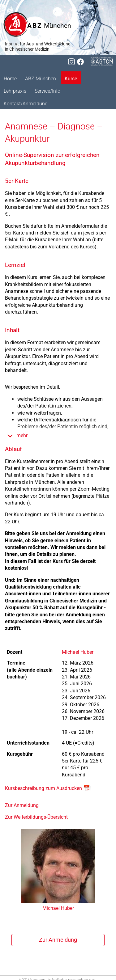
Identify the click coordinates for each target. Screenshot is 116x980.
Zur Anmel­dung (58, 940)
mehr (22, 435)
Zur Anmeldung (22, 805)
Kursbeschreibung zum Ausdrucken (43, 788)
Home (10, 79)
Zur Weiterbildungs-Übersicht (36, 817)
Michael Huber (78, 652)
